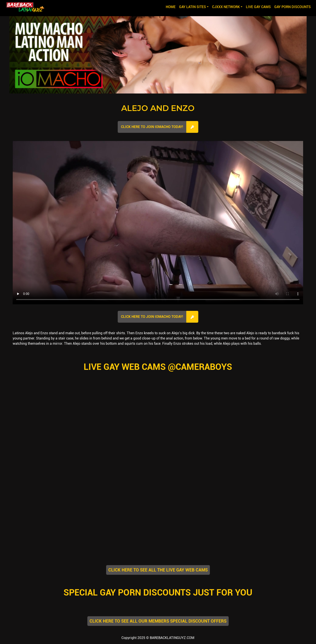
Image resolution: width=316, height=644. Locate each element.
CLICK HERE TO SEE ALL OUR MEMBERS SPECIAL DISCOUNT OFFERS (158, 621)
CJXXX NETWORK (226, 7)
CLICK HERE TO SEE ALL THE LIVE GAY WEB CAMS (158, 570)
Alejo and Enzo (158, 108)
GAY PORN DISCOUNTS (293, 7)
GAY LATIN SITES (193, 7)
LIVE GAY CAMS (258, 7)
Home (172, 7)
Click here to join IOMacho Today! (152, 127)
